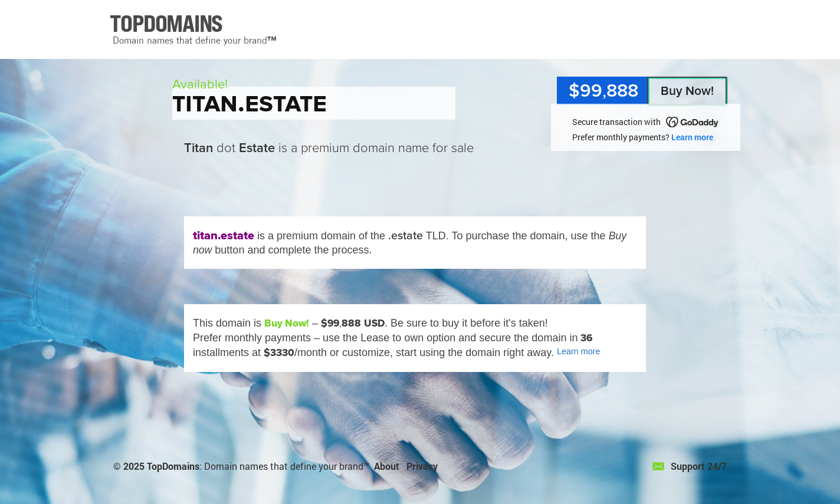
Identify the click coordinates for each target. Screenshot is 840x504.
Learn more (692, 137)
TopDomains (173, 466)
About (387, 466)
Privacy (422, 466)
